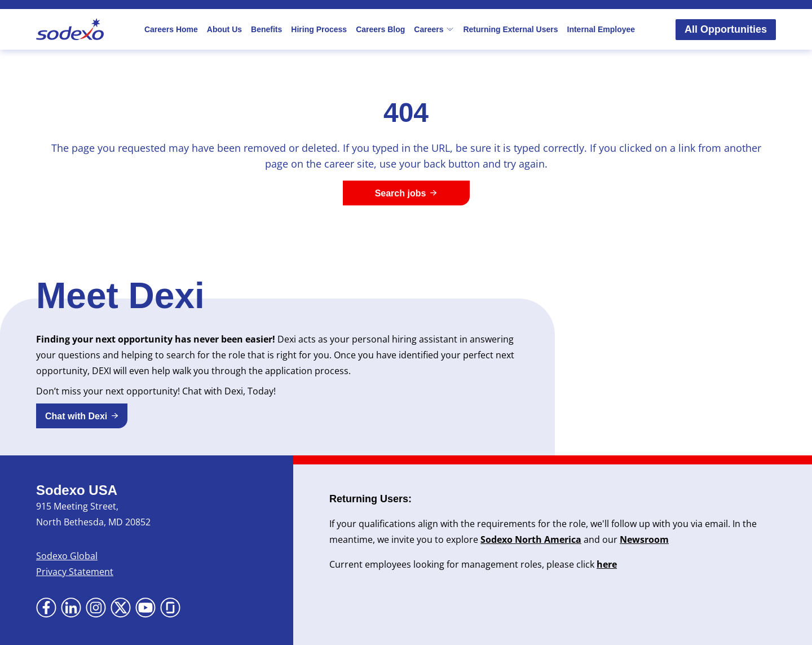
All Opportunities (726, 29)
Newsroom (644, 539)
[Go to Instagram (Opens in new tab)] (96, 608)
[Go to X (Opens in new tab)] (121, 608)
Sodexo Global (67, 556)
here (607, 564)
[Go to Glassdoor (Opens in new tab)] (170, 608)
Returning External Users (510, 29)
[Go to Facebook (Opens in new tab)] (46, 608)
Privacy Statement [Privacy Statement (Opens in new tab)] (75, 572)
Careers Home (171, 29)
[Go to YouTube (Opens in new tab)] (145, 608)
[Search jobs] (406, 193)
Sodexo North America (531, 539)
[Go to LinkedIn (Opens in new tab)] (71, 608)
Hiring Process (319, 29)
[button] (82, 416)
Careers (434, 29)
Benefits (266, 29)
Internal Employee (601, 29)
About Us (224, 29)
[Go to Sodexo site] (70, 29)
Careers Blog (380, 29)
